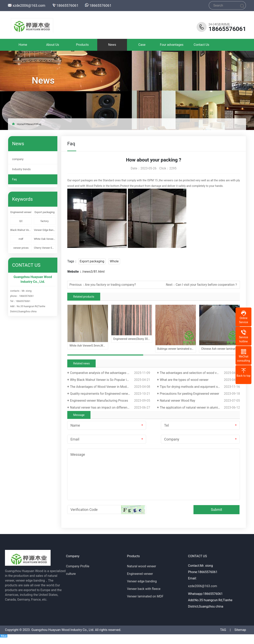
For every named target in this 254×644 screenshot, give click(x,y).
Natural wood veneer (141, 566)
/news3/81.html (93, 272)
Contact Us (202, 45)
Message (78, 454)
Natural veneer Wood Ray (177, 401)
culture (71, 574)
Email (75, 439)
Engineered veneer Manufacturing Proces (99, 401)
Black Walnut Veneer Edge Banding (21, 230)
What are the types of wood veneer (184, 380)
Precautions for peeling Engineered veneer (189, 394)
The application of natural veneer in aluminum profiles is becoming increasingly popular (200, 408)
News (112, 45)
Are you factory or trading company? (110, 285)
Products (82, 45)
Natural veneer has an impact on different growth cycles (109, 408)
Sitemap (240, 630)
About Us (52, 45)
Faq (39, 124)
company (18, 159)
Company (172, 439)
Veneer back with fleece (144, 589)
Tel (166, 425)
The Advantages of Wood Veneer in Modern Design (106, 387)
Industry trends (21, 169)
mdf (21, 239)
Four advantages (172, 45)
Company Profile (78, 566)
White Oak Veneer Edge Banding (45, 239)
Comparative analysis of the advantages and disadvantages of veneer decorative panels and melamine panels (110, 373)
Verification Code (84, 510)
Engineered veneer (21, 212)
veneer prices (21, 248)
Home (23, 45)
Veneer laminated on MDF (145, 596)
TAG (223, 630)
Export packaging (45, 212)
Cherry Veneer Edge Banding (45, 248)
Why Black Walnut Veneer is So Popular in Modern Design (110, 380)
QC (21, 221)
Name (75, 425)
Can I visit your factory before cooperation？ (207, 285)
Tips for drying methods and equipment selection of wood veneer (200, 387)
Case (142, 45)
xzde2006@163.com (29, 5)
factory (45, 221)
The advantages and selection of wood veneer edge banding (200, 373)
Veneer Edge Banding (45, 230)
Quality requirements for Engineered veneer (100, 394)
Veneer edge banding (142, 581)
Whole (114, 261)
